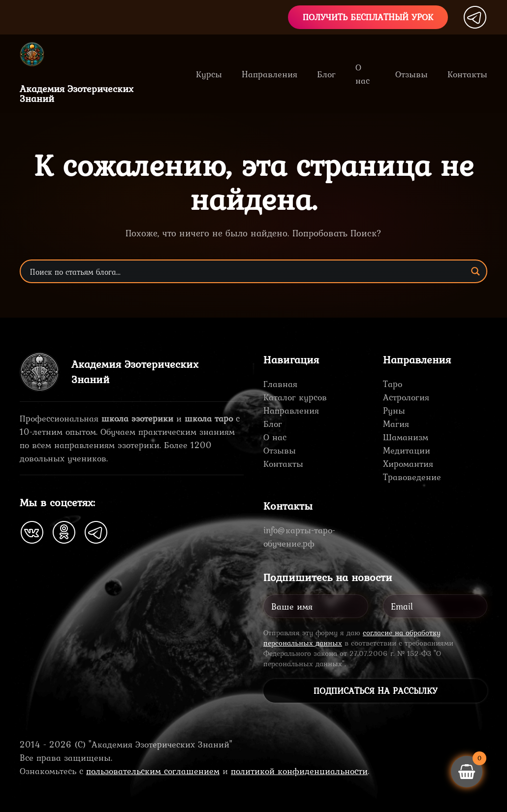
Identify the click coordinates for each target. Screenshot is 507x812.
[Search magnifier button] (475, 271)
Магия (396, 424)
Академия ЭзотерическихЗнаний (77, 94)
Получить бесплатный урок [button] (368, 17)
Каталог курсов (295, 397)
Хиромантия (408, 464)
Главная (280, 384)
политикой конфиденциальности (299, 771)
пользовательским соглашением (153, 771)
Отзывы (412, 74)
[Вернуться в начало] (39, 54)
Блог (326, 74)
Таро (393, 384)
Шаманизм (406, 437)
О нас (363, 74)
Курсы (209, 74)
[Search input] (247, 271)
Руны (394, 410)
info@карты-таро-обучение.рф (299, 537)
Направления (291, 410)
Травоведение (412, 477)
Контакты (467, 74)
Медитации (407, 450)
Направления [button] (269, 74)
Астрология (406, 397)
